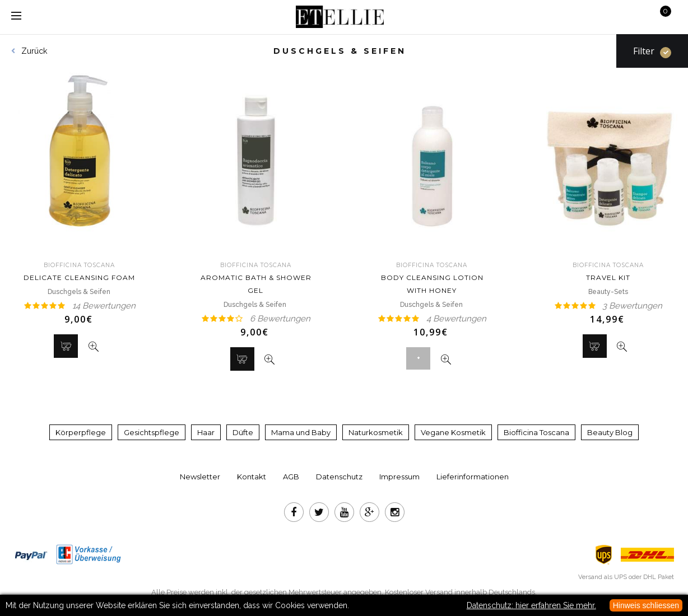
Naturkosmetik (376, 432)
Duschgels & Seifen (80, 292)
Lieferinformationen (473, 477)
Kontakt (252, 477)
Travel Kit (608, 272)
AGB (291, 477)
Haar (206, 432)
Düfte (243, 432)
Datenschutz (339, 477)
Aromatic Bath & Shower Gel (256, 278)
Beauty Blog (610, 432)
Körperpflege (81, 432)
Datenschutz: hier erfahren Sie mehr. (531, 605)
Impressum (399, 477)
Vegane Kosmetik (453, 432)
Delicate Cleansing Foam (79, 272)
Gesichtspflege (152, 432)
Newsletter (200, 477)
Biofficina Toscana (536, 432)
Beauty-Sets (608, 292)
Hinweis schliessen (646, 605)
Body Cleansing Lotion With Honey (432, 278)
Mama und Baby (301, 432)
